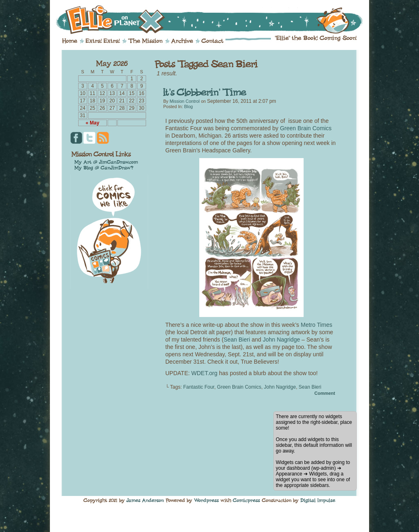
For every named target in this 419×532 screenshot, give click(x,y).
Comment (325, 393)
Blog (188, 106)
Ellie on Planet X (215, 20)
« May (92, 123)
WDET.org (205, 373)
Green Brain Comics (306, 128)
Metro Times (317, 325)
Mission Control (184, 101)
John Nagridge (281, 340)
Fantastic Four (199, 387)
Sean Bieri (237, 340)
